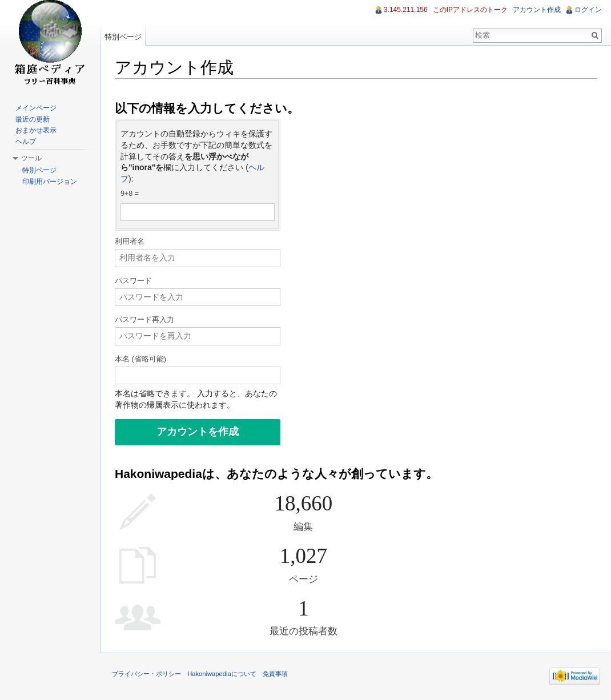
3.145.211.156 (406, 10)
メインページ (36, 108)
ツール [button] (31, 158)
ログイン (588, 10)
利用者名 (130, 242)
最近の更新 (33, 119)
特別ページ (123, 37)
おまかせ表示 (36, 130)
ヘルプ (26, 142)
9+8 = (130, 194)
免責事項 (275, 674)
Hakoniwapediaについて (222, 674)
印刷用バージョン (50, 182)
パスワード (133, 281)
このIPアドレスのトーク (470, 10)
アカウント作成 (537, 10)
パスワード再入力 (144, 320)
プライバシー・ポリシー (146, 674)
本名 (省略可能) (140, 359)
